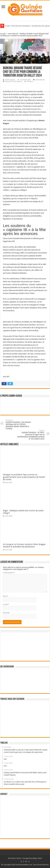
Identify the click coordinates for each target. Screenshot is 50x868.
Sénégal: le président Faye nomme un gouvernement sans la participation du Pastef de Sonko (24, 477)
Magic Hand (37, 858)
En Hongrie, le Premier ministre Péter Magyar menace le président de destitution (24, 545)
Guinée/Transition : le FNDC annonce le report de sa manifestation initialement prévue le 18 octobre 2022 (31, 435)
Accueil (3, 34)
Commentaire (9, 573)
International (13, 34)
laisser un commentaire (14, 81)
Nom (5, 596)
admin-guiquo (10, 80)
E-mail (6, 604)
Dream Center (16, 858)
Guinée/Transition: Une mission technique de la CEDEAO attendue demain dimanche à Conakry (19, 424)
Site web (6, 613)
